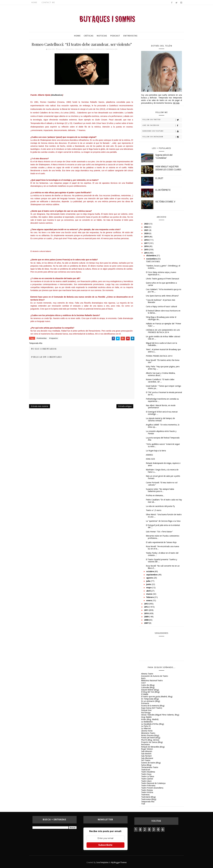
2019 (147, 237)
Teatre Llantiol (147, 779)
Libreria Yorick (147, 731)
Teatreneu (145, 795)
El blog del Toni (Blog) (150, 692)
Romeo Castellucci (97, 49)
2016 (147, 246)
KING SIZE (150, 459)
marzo (150, 594)
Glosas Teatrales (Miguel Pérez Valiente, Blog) (160, 715)
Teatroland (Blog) (148, 797)
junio (149, 584)
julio (149, 581)
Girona (85, 49)
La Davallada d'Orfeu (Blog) (153, 724)
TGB (143, 804)
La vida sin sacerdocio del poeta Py (160, 506)
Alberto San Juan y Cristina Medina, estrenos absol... (161, 374)
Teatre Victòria (147, 792)
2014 (147, 253)
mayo (149, 588)
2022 (147, 227)
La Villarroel (146, 728)
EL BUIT (159, 178)
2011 (147, 610)
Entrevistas (130, 36)
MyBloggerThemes (119, 862)
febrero (150, 597)
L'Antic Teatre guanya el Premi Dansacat (162, 279)
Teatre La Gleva (148, 776)
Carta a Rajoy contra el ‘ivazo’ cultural (161, 306)
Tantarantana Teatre (150, 767)
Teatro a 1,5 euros (154, 510)
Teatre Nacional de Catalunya (153, 783)
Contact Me (48, 2)
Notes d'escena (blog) (150, 735)
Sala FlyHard (146, 756)
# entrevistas (42, 338)
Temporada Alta (111, 49)
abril (149, 591)
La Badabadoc (147, 722)
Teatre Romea (147, 790)
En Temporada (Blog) (150, 699)
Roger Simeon (147, 749)
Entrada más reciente (40, 406)
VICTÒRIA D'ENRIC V (165, 202)
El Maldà (145, 694)
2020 (147, 233)
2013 (147, 604)
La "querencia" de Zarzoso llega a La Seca (163, 521)
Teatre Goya (146, 774)
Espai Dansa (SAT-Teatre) (152, 708)
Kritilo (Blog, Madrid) (150, 719)
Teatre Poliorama (148, 786)
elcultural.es (57, 95)
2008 (147, 620)
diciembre (151, 256)
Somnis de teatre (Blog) (151, 763)
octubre (150, 571)
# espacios (54, 338)
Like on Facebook (162, 126)
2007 (147, 623)
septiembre (152, 575)
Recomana (145, 745)
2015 (147, 250)
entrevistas (69, 49)
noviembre (152, 259)
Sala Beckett (146, 754)
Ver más (176, 103)
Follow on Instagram (162, 137)
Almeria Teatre (147, 674)
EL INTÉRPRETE (163, 190)
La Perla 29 (146, 726)
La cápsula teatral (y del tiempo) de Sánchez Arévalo (160, 419)
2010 (147, 613)
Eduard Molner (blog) (150, 690)
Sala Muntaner (147, 758)
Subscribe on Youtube (162, 131)
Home (34, 2)
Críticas (89, 36)
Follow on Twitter (162, 120)
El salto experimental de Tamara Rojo (161, 542)
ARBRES (149, 455)
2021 (147, 230)
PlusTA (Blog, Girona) (150, 740)
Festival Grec (146, 710)
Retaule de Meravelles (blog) (153, 747)
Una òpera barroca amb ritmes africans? (162, 296)
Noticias (102, 36)
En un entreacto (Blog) (151, 701)
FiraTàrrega (146, 713)
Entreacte (145, 703)
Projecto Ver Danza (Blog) (152, 742)
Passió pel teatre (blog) (151, 738)
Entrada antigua (125, 406)
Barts (143, 678)
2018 (147, 240)
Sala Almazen (147, 751)
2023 (147, 224)
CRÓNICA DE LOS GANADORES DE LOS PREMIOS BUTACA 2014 (163, 331)
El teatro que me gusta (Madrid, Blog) (157, 697)
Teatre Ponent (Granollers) (152, 788)
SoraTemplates (102, 862)
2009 (147, 617)
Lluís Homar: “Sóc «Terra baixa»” (159, 532)
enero (149, 600)
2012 (147, 607)
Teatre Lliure (146, 781)
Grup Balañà (146, 717)
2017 (147, 243)
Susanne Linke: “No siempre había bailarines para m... (160, 490)
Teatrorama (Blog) (149, 799)
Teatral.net (146, 770)
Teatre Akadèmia (148, 772)
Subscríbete (105, 845)
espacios (78, 49)
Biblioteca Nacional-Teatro (152, 681)
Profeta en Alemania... (155, 495)
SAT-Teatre (146, 760)
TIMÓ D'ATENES (153, 262)
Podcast (115, 36)
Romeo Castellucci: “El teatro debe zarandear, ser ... (160, 381)
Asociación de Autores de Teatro (155, 676)
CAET (144, 683)
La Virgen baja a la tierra (156, 451)
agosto (150, 578)
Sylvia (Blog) (146, 765)
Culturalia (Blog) (148, 687)
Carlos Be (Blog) (148, 685)
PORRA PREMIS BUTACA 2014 (159, 356)
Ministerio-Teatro (148, 733)
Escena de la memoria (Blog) (153, 706)
